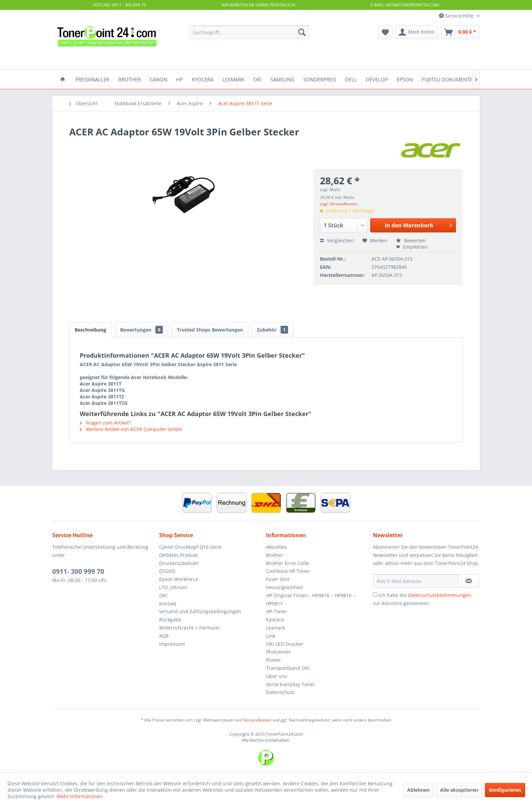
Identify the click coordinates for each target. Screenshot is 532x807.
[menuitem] (249, 32)
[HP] (179, 79)
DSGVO (167, 571)
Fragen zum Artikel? (105, 423)
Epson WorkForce (179, 579)
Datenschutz (280, 692)
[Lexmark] (233, 79)
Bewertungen (141, 330)
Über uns (277, 676)
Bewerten (411, 240)
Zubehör (272, 330)
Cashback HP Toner (288, 571)
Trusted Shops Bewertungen (210, 330)
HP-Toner (277, 611)
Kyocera (275, 620)
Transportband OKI (288, 668)
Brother (275, 555)
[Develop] (377, 79)
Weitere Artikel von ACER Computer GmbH (131, 429)
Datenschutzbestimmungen (440, 595)
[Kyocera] (203, 79)
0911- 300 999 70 (78, 571)
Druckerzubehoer (179, 563)
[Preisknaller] (92, 79)
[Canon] (158, 79)
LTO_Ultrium (173, 587)
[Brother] (129, 79)
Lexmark (275, 628)
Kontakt (168, 604)
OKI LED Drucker (285, 644)
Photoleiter (278, 652)
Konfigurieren (505, 790)
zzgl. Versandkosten (339, 204)
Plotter (273, 660)
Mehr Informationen (80, 796)
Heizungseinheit (284, 587)
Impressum (172, 644)
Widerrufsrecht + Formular (189, 628)
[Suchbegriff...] (249, 32)
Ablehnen (418, 790)
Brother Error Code (288, 563)
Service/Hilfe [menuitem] (457, 16)
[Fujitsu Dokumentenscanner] (460, 79)
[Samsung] (282, 79)
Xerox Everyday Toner (290, 684)
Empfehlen (412, 247)
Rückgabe (170, 620)
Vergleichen (337, 240)
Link (271, 636)
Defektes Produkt (178, 555)
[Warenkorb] (460, 32)
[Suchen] (302, 32)
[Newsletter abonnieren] (469, 581)
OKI (163, 595)
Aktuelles (276, 547)
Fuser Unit (278, 579)
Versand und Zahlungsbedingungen (200, 611)
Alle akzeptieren (459, 790)
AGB (164, 636)
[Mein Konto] (417, 32)
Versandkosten (257, 720)
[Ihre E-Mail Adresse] (416, 581)
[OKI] (257, 79)
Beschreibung (90, 330)
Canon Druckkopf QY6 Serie (190, 547)
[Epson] (405, 79)
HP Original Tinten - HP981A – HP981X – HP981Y (311, 599)
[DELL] (351, 79)
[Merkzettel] (385, 32)
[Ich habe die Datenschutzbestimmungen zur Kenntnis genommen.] (375, 595)
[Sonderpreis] (320, 79)
